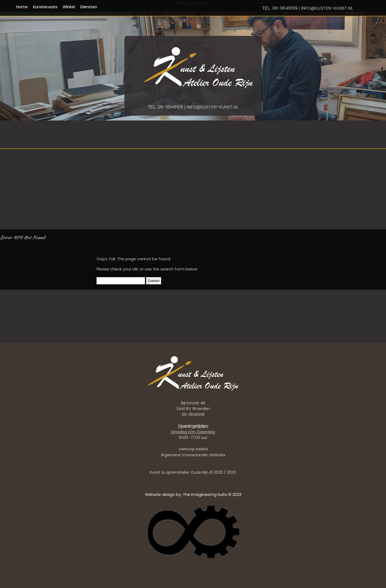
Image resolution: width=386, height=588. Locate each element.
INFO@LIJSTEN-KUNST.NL (327, 8)
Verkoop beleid (193, 449)
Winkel (69, 7)
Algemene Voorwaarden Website (193, 455)
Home (22, 7)
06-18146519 (285, 8)
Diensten (89, 7)
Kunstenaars (45, 7)
